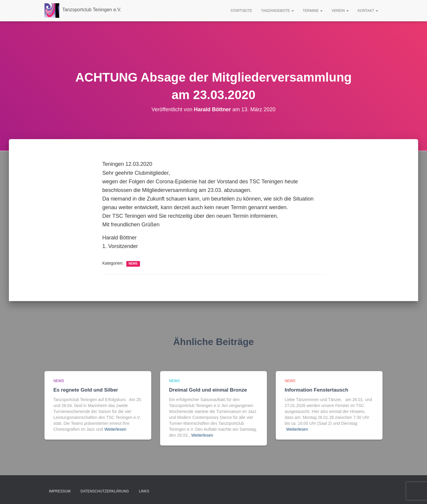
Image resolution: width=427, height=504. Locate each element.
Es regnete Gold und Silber (86, 390)
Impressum (60, 491)
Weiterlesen (115, 429)
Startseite (241, 11)
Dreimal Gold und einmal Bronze (208, 390)
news (133, 264)
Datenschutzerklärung (105, 491)
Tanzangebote (277, 11)
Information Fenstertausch (316, 390)
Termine (313, 11)
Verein (340, 11)
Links (144, 491)
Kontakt (368, 11)
